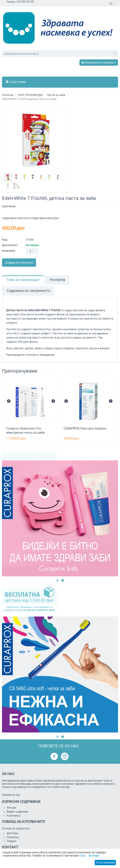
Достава (12, 833)
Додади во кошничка (19, 263)
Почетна (8, 95)
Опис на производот (23, 280)
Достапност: (10, 245)
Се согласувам (105, 862)
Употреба (57, 280)
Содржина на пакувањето (28, 291)
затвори (94, 856)
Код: (5, 240)
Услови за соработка (16, 828)
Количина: (9, 251)
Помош (11, 2)
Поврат (12, 841)
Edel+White (9, 206)
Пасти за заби (56, 95)
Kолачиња (14, 816)
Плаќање (13, 837)
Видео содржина (18, 812)
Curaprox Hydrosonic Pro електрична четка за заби (25, 431)
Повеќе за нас (11, 795)
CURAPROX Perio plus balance (85, 428)
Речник (11, 808)
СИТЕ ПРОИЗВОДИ (30, 95)
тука (82, 856)
